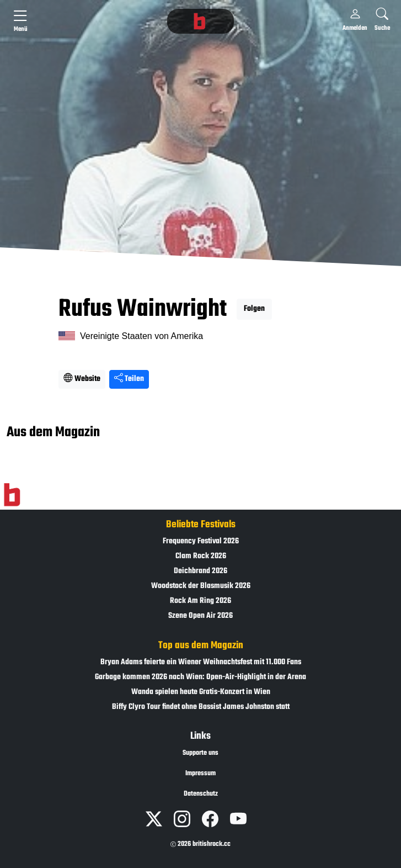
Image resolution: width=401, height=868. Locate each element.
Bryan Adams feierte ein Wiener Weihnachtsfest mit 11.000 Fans (201, 662)
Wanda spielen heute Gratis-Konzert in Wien (201, 692)
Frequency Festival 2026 (201, 541)
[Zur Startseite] (12, 495)
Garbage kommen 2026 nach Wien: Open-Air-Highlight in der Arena (201, 677)
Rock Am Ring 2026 (201, 601)
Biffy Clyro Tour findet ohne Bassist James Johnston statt (201, 707)
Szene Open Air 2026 (201, 616)
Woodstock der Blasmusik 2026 (201, 586)
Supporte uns (201, 753)
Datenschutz (201, 794)
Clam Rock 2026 (201, 556)
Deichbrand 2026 (201, 571)
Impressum (201, 774)
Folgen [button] (254, 309)
